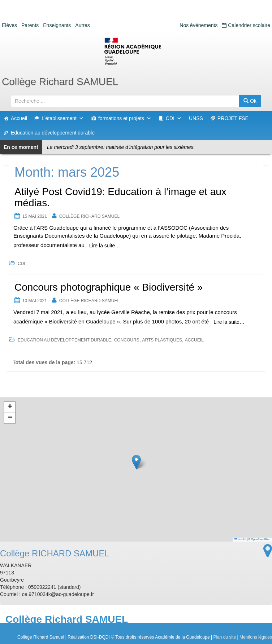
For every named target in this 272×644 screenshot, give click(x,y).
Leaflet (240, 539)
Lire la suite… (105, 246)
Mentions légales (256, 637)
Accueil (19, 118)
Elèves (9, 25)
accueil (194, 340)
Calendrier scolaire (246, 25)
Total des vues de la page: (45, 362)
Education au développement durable (53, 133)
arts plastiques (162, 340)
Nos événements (198, 25)
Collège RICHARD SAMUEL (89, 216)
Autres (82, 25)
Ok (250, 101)
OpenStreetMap (261, 539)
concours (127, 340)
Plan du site (224, 637)
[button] (136, 462)
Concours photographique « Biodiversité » (109, 287)
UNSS (196, 118)
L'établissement (63, 118)
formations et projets (125, 118)
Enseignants (57, 25)
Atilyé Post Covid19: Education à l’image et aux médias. (120, 197)
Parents (30, 25)
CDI (174, 118)
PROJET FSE (233, 118)
